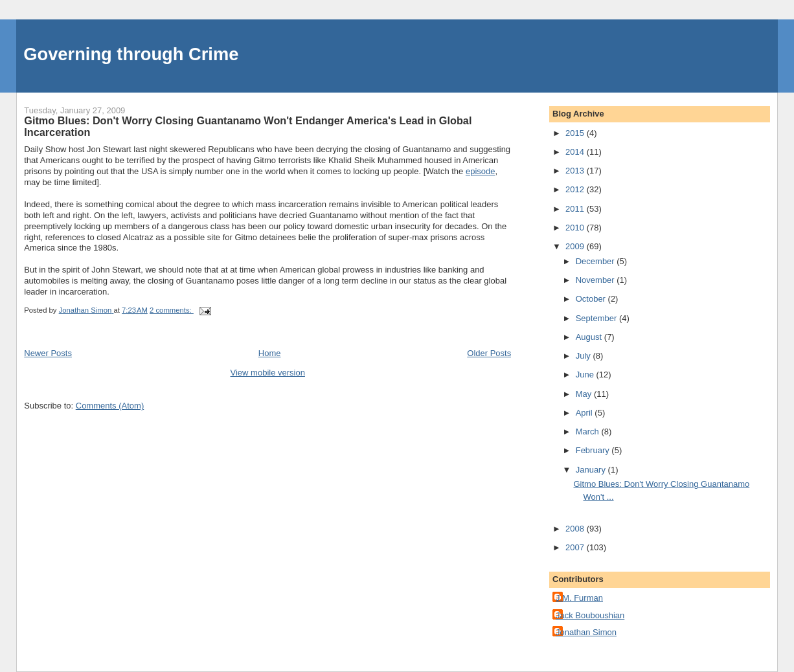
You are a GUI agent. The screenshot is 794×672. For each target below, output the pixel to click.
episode (481, 171)
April (585, 413)
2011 (576, 209)
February (594, 450)
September (597, 318)
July (584, 356)
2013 (576, 171)
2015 (576, 133)
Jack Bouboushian (590, 615)
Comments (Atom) (110, 406)
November (596, 280)
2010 (576, 228)
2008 (576, 529)
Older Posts (489, 353)
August (590, 337)
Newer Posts (48, 353)
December (596, 261)
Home (270, 353)
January (592, 470)
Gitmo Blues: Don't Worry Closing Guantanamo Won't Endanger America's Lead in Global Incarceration (248, 126)
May (585, 394)
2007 (576, 547)
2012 (576, 189)
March (589, 431)
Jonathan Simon (586, 632)
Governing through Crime (131, 54)
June (586, 375)
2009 (576, 246)
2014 (576, 152)
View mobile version (268, 373)
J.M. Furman (579, 598)
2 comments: (172, 310)
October (592, 299)
